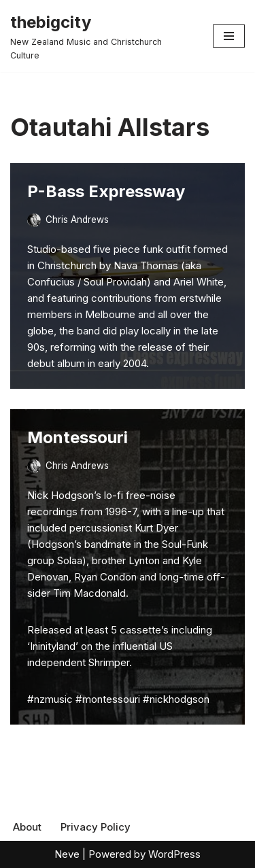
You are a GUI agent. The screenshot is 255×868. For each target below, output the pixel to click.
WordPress (174, 854)
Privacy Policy (96, 827)
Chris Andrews (77, 220)
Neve (67, 854)
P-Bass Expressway (106, 191)
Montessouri (78, 437)
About (27, 827)
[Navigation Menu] (229, 36)
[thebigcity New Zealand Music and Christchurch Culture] (101, 36)
